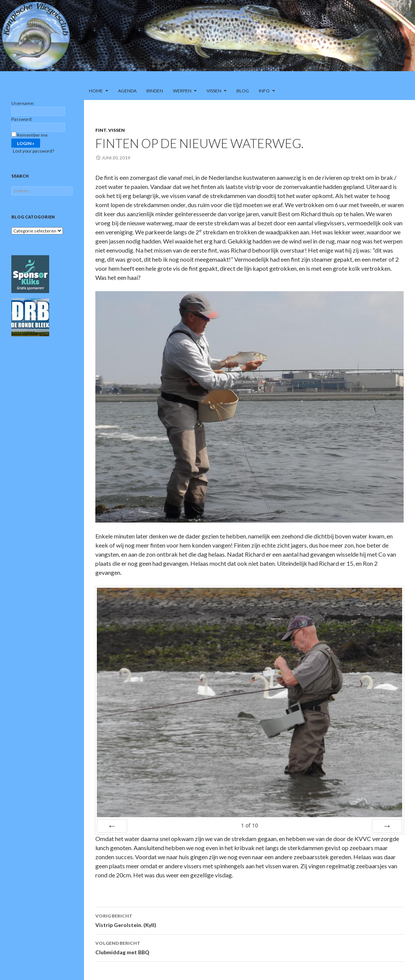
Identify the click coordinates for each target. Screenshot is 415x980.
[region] (207, 41)
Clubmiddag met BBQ (249, 947)
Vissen (214, 91)
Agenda (127, 91)
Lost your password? (33, 151)
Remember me (32, 135)
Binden (155, 91)
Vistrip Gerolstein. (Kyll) (249, 920)
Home (96, 91)
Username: (23, 103)
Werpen (182, 91)
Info (264, 91)
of (249, 825)
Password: (22, 119)
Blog (243, 91)
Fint (101, 130)
